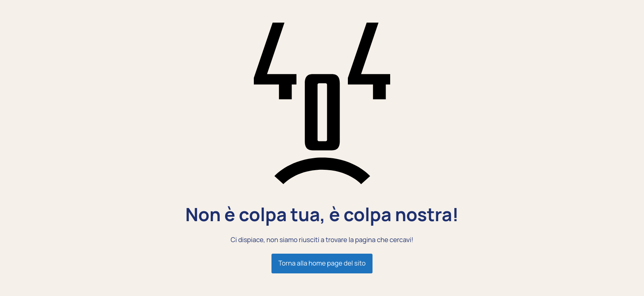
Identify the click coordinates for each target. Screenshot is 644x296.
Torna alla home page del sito (322, 263)
